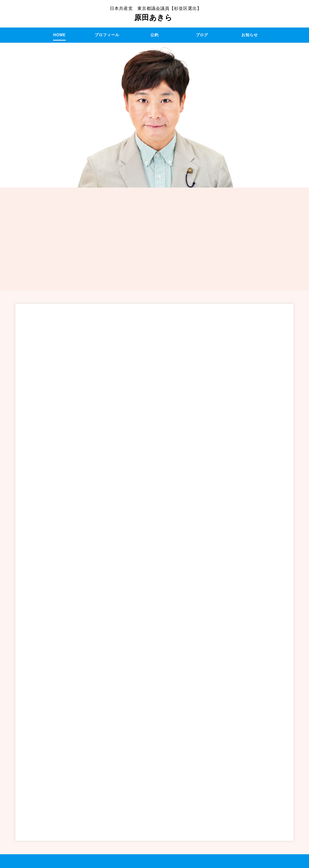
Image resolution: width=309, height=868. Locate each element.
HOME (59, 35)
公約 (154, 35)
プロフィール (107, 35)
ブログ (202, 35)
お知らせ (250, 35)
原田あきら (156, 14)
